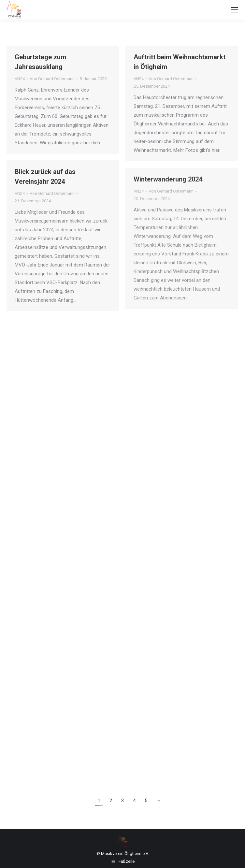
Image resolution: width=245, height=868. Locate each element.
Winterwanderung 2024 (168, 179)
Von (52, 79)
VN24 (20, 79)
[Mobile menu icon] (234, 10)
